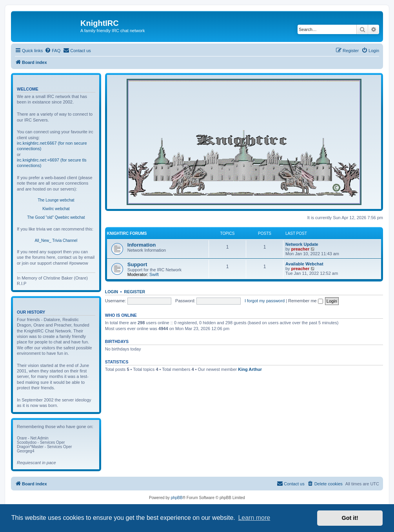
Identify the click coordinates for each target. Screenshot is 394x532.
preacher (300, 249)
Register (134, 292)
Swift (154, 274)
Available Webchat (304, 264)
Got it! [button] (350, 518)
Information (142, 245)
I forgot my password (265, 301)
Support (137, 264)
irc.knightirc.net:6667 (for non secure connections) (52, 146)
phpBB (177, 498)
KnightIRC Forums (127, 233)
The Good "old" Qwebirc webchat (56, 217)
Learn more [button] (254, 518)
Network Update (302, 244)
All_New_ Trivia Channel (56, 241)
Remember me (306, 301)
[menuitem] (53, 51)
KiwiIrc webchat (56, 209)
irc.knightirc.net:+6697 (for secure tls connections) (52, 163)
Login (112, 292)
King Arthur (250, 369)
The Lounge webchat (56, 200)
